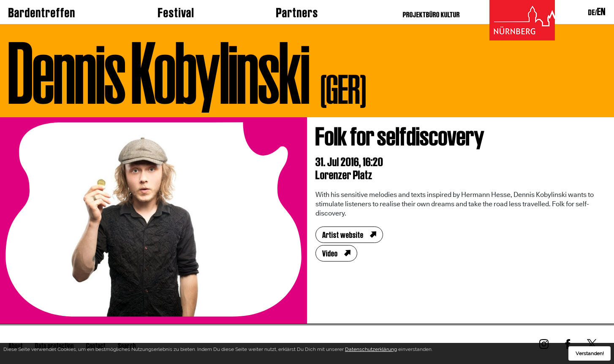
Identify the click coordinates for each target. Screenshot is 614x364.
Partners (297, 13)
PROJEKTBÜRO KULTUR (431, 15)
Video (330, 253)
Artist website (343, 235)
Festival (176, 13)
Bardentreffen (42, 13)
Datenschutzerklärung (371, 351)
